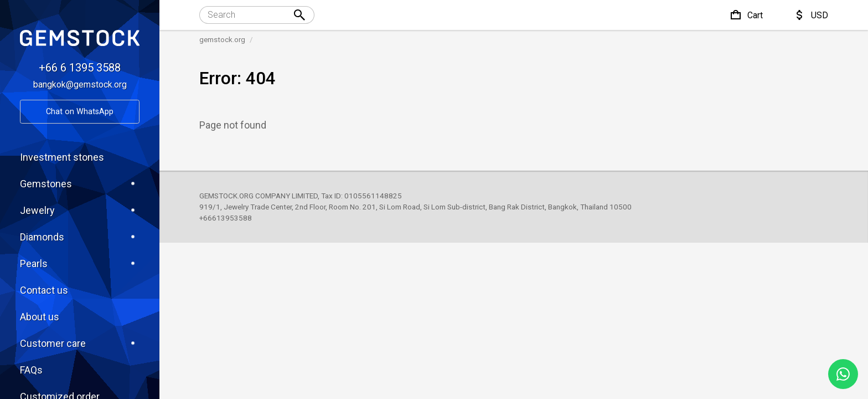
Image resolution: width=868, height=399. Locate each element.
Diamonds (80, 237)
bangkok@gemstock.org (80, 85)
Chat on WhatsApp (80, 112)
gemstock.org (222, 39)
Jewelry (80, 210)
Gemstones (80, 183)
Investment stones (62, 157)
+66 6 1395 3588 (80, 68)
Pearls (80, 263)
